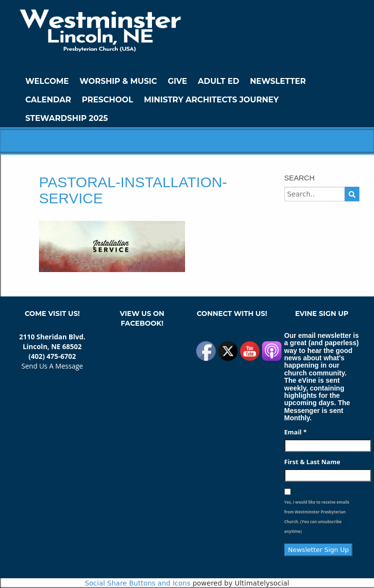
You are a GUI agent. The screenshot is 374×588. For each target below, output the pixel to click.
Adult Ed (218, 81)
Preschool (107, 100)
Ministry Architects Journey (211, 100)
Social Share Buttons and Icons (138, 583)
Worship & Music (118, 81)
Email (296, 432)
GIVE (177, 81)
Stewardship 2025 (67, 118)
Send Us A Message (52, 366)
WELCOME (47, 81)
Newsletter (278, 81)
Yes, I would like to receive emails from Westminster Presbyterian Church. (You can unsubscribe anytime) (317, 517)
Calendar (48, 100)
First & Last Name (312, 462)
